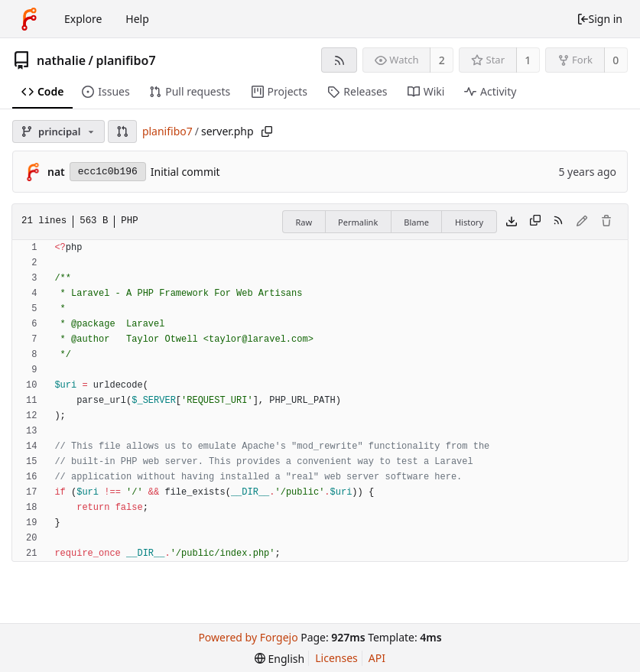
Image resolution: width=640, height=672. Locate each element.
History (469, 222)
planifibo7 (125, 60)
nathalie (61, 60)
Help (137, 19)
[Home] (29, 19)
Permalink (358, 222)
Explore (83, 19)
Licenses (336, 658)
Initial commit (185, 172)
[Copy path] (267, 131)
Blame (416, 222)
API (377, 658)
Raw (304, 222)
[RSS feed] (339, 60)
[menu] (279, 659)
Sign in (599, 19)
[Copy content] (535, 222)
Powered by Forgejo (248, 637)
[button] (122, 131)
